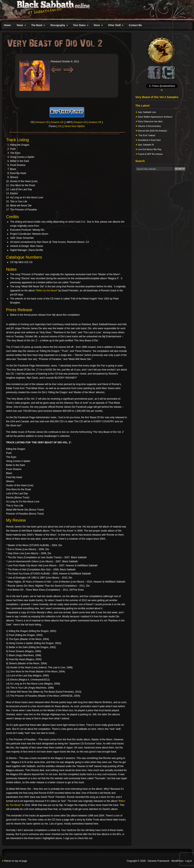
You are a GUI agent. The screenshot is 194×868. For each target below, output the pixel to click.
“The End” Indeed (147, 135)
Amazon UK (57, 122)
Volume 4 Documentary (149, 126)
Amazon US (42, 122)
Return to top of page (16, 861)
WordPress (177, 861)
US (60, 126)
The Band (37, 26)
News (20, 26)
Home (7, 25)
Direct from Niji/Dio (75, 126)
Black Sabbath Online (95, 10)
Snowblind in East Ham (149, 140)
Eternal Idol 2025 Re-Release (152, 131)
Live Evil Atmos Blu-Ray (150, 149)
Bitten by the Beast (47, 291)
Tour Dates (80, 26)
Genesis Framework (159, 861)
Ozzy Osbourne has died (150, 121)
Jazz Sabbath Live (147, 112)
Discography (58, 26)
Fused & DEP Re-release (150, 154)
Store (97, 26)
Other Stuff (115, 26)
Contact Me (135, 25)
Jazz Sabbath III (146, 145)
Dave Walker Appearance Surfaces (155, 117)
